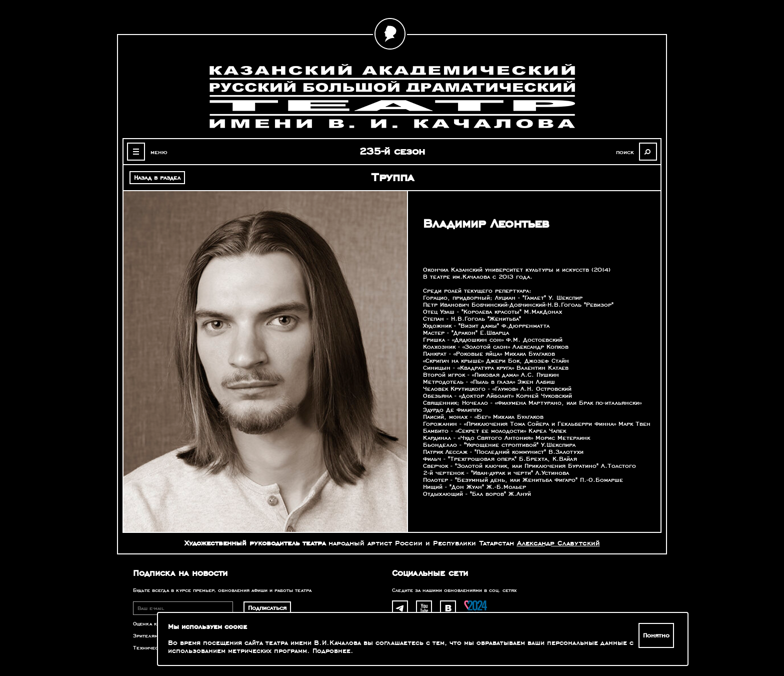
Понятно (656, 635)
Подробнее (331, 651)
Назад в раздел (157, 178)
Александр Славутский (558, 543)
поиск (625, 152)
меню (159, 152)
